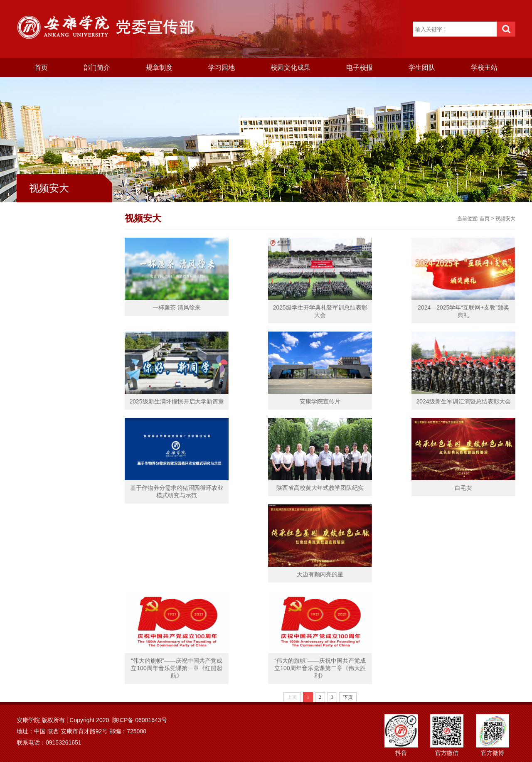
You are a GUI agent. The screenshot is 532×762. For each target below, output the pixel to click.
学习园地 (222, 68)
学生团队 (422, 68)
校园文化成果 (291, 68)
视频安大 (505, 219)
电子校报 (360, 68)
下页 (348, 697)
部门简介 (97, 68)
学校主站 (484, 68)
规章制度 (159, 68)
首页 (41, 68)
